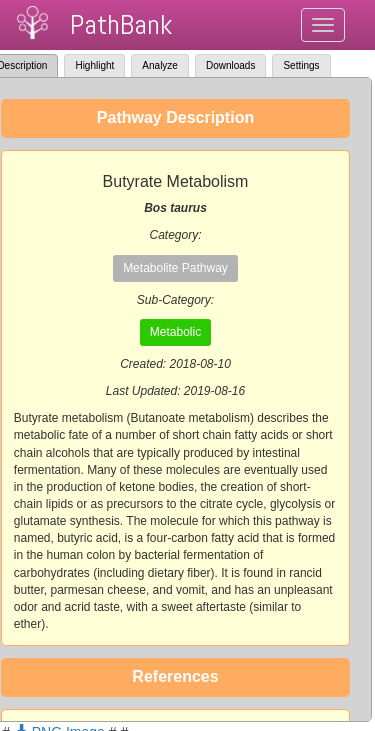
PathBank (121, 24)
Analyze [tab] (160, 65)
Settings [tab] (301, 65)
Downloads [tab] (230, 65)
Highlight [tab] (94, 65)
